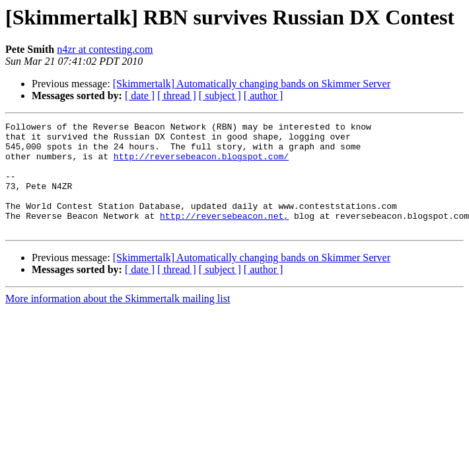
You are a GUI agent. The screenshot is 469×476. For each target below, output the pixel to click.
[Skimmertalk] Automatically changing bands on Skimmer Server (252, 84)
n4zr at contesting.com (105, 49)
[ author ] (264, 96)
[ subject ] (220, 96)
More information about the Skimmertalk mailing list (118, 320)
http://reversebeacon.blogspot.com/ (201, 164)
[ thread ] (177, 96)
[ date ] (140, 96)
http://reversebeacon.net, (224, 235)
